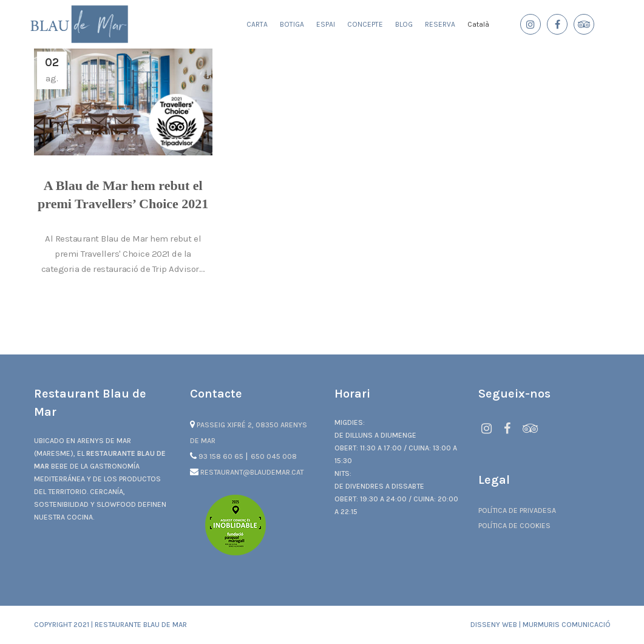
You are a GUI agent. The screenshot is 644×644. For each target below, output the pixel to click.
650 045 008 (274, 456)
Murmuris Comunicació (567, 625)
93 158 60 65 (218, 456)
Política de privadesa (517, 510)
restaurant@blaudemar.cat (247, 472)
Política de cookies (514, 526)
